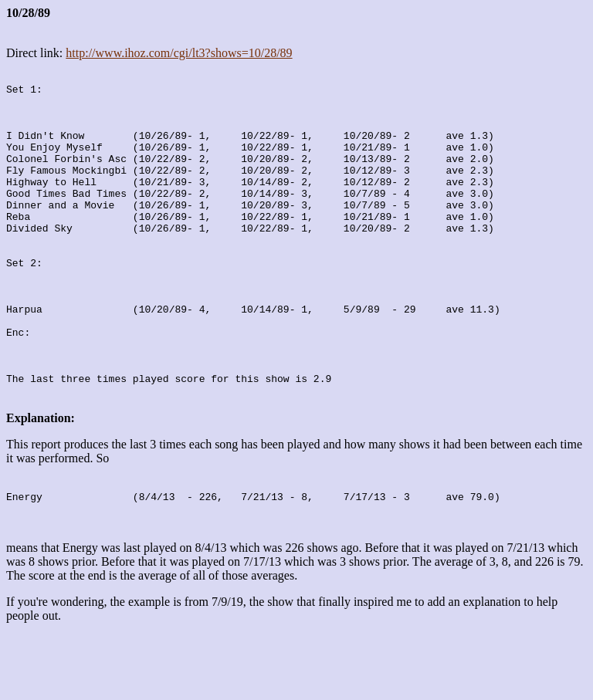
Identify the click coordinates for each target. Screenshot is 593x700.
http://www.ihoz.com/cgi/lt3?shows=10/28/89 (179, 53)
